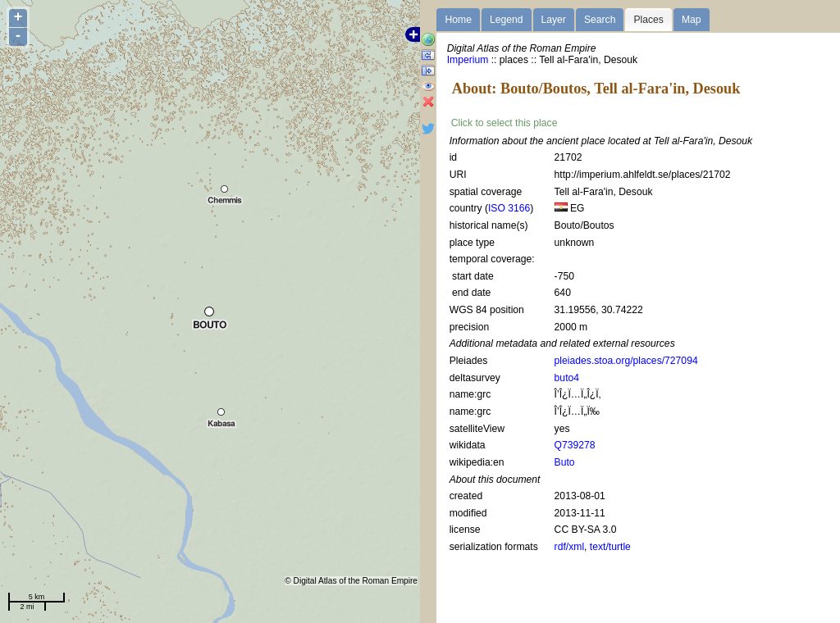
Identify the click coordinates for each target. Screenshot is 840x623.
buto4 (567, 378)
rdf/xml (569, 547)
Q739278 (575, 445)
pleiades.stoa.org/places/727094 (626, 361)
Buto (565, 462)
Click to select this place (504, 123)
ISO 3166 (509, 208)
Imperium (468, 60)
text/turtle (610, 547)
